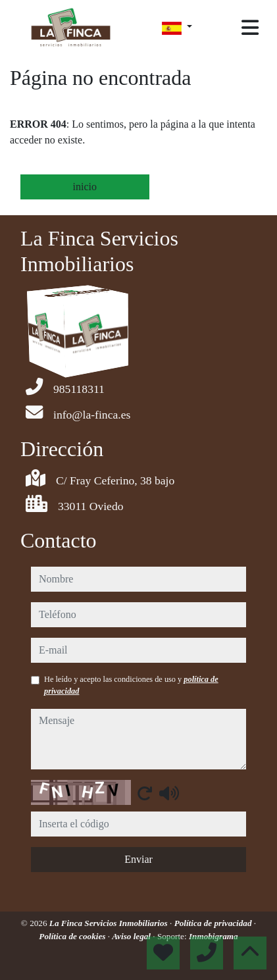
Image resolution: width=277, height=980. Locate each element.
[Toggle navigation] (250, 28)
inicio (85, 187)
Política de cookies (73, 936)
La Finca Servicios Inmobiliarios (110, 923)
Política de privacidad (214, 923)
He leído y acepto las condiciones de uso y (131, 685)
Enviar (138, 859)
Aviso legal (132, 936)
